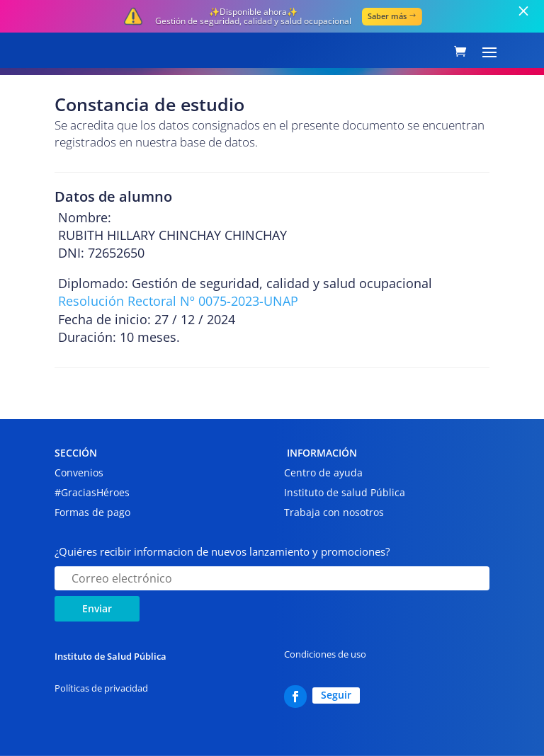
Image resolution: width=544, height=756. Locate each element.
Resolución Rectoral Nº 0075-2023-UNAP (178, 301)
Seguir (336, 695)
